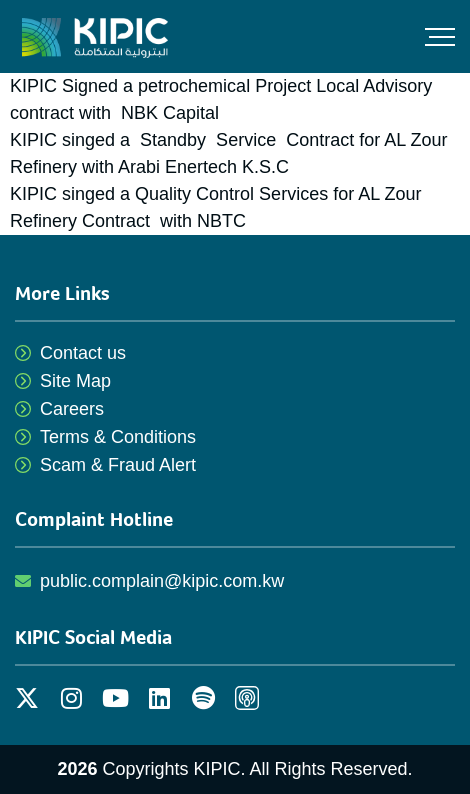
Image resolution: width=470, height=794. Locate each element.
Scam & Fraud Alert (118, 465)
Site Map (75, 381)
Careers (72, 409)
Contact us (83, 353)
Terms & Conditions (118, 437)
